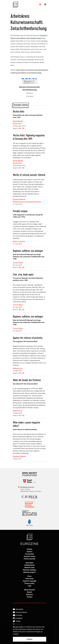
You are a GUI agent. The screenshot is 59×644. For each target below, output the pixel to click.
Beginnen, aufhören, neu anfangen (28, 251)
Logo (30, 586)
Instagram (18, 618)
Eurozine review (29, 556)
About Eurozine (29, 590)
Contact (29, 597)
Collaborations (29, 565)
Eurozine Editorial (19, 199)
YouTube (18, 615)
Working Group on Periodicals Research (27, 202)
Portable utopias (20, 211)
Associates (30, 563)
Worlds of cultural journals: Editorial (29, 175)
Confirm (29, 639)
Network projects (29, 572)
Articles (30, 549)
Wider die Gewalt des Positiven (27, 380)
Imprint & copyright (30, 581)
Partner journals (29, 559)
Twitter (17, 621)
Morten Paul (17, 124)
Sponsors (29, 595)
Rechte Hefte (19, 112)
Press (29, 576)
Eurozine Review (20, 612)
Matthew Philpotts (19, 456)
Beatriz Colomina (19, 241)
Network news (30, 568)
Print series (29, 579)
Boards (29, 592)
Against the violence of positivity (28, 338)
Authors (29, 552)
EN (20, 128)
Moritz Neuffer (18, 121)
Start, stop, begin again (23, 275)
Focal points (30, 554)
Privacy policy (30, 583)
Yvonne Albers (18, 263)
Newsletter (18, 609)
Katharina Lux (18, 368)
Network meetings (29, 570)
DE (23, 128)
